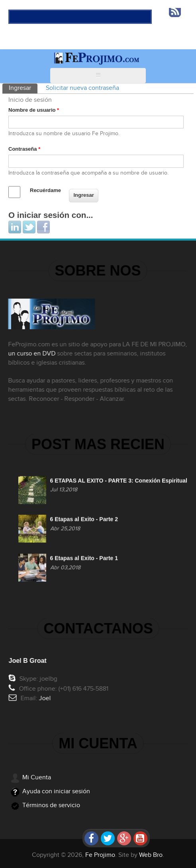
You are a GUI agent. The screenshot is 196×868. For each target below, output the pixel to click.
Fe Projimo (100, 855)
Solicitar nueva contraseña (82, 88)
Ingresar (23, 88)
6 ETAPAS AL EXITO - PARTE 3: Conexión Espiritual (119, 482)
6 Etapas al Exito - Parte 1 (84, 559)
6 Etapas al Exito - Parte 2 (84, 520)
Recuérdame (45, 190)
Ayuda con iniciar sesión (56, 791)
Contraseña (24, 149)
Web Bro (151, 855)
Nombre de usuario (34, 110)
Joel (46, 698)
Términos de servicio (51, 805)
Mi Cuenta (37, 778)
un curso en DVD (31, 354)
